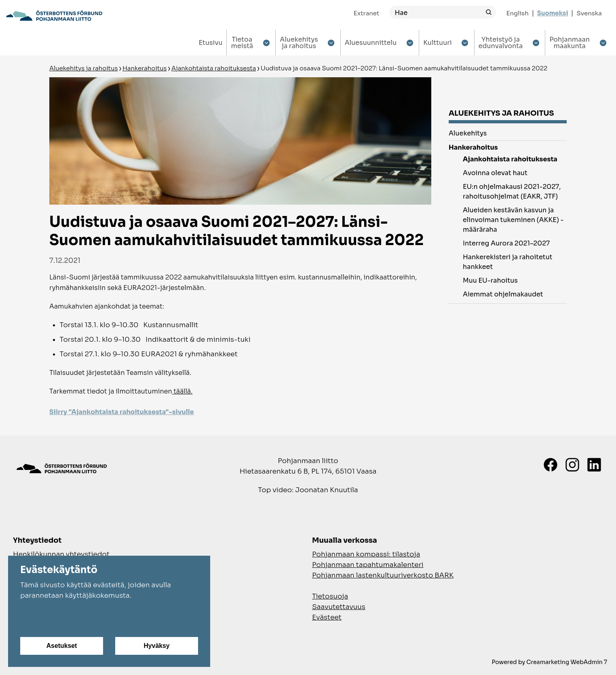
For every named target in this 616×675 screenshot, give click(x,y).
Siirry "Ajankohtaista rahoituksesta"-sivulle (122, 412)
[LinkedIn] (594, 465)
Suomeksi (553, 13)
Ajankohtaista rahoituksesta (214, 68)
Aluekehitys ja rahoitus (83, 68)
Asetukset (61, 646)
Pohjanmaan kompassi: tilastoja (366, 554)
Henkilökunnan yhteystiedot (61, 554)
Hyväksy (157, 646)
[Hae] (435, 13)
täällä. (182, 391)
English (517, 13)
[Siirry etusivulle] (54, 16)
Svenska (589, 13)
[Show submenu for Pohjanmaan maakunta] (603, 43)
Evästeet (327, 617)
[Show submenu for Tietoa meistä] (266, 43)
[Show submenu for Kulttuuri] (465, 43)
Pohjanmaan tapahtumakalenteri (368, 565)
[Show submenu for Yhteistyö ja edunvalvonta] (536, 43)
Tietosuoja (330, 596)
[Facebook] (551, 465)
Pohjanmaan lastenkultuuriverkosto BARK (383, 575)
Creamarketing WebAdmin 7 (567, 662)
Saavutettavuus (339, 607)
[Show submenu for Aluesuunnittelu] (410, 43)
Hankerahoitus (145, 68)
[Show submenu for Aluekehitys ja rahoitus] (331, 43)
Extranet (367, 13)
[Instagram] (572, 465)
